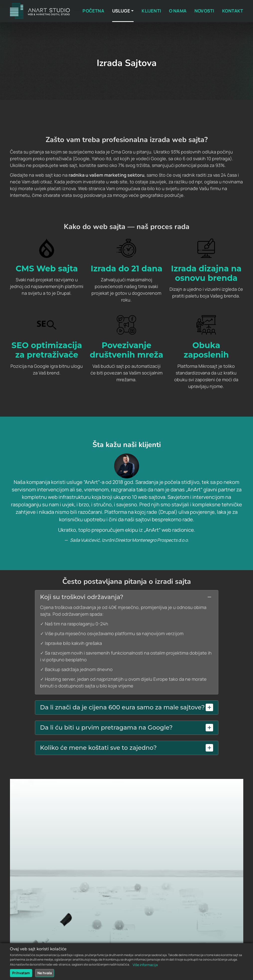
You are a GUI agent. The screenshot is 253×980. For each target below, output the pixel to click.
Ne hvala (45, 975)
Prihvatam (21, 975)
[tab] (127, 597)
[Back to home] (40, 11)
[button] (127, 597)
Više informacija (145, 966)
